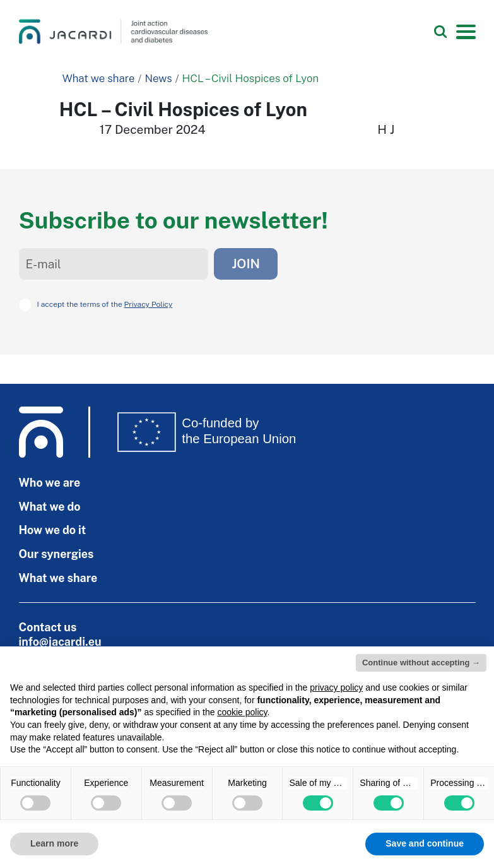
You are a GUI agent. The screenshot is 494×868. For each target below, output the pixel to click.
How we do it (53, 530)
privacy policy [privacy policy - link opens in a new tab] (336, 687)
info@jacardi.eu (60, 642)
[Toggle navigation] (466, 32)
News (158, 78)
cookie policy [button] (242, 712)
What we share (99, 78)
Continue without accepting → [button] (421, 663)
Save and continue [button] (425, 843)
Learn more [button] (54, 843)
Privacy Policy (149, 304)
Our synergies (56, 554)
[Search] (440, 32)
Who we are (50, 483)
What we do (50, 507)
